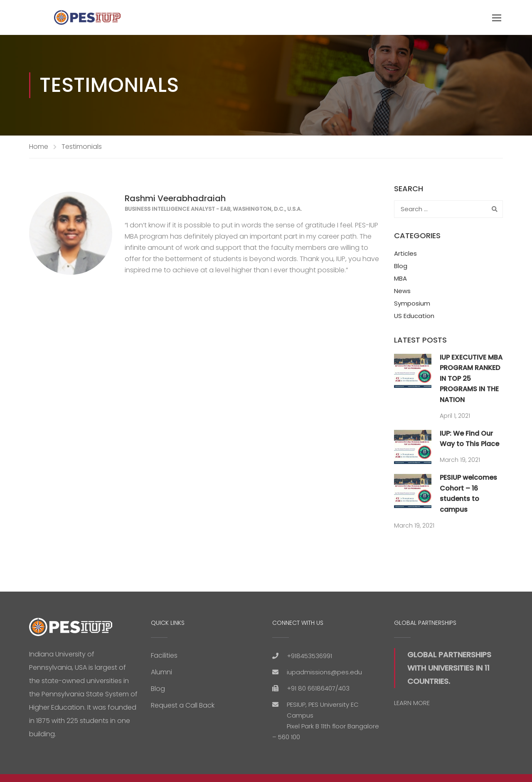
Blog (401, 266)
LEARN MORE (412, 703)
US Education (414, 316)
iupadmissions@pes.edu (324, 672)
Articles (405, 253)
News (402, 291)
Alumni (161, 672)
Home (39, 147)
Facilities (164, 655)
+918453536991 (309, 656)
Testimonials (82, 147)
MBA (400, 278)
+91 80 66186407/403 (318, 688)
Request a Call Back (183, 705)
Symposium (412, 303)
